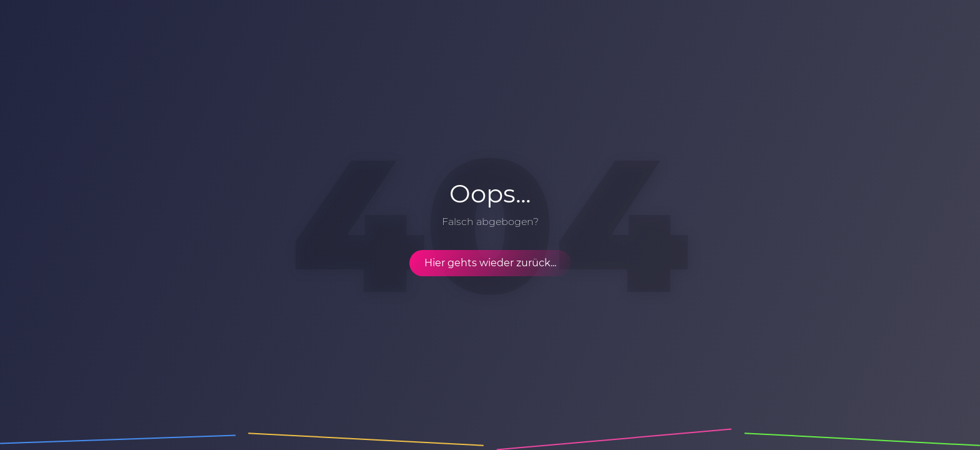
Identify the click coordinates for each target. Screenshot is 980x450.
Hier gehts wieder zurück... (490, 263)
